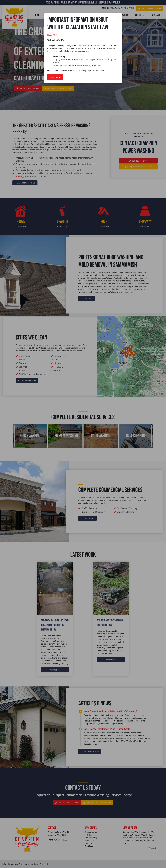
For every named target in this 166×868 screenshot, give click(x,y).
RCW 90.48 (52, 35)
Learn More (55, 77)
